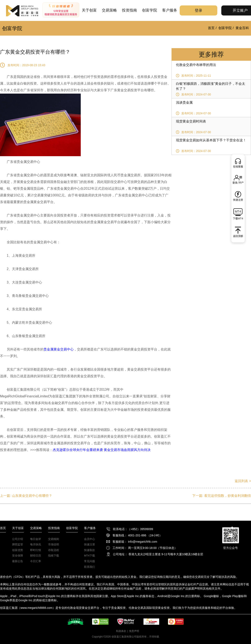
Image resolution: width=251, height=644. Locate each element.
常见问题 (90, 561)
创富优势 (18, 550)
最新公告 (18, 561)
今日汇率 (36, 561)
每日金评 (36, 539)
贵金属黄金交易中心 (59, 349)
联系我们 (90, 567)
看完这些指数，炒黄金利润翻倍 (228, 496)
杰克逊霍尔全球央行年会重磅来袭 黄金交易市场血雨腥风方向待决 (102, 450)
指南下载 (54, 556)
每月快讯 (36, 544)
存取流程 (54, 550)
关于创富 (89, 10)
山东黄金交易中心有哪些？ (32, 496)
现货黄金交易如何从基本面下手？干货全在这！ (211, 140)
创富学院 (150, 10)
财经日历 (36, 556)
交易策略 (109, 10)
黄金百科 (242, 28)
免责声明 (134, 631)
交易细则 (54, 539)
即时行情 (36, 550)
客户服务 (170, 10)
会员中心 (90, 539)
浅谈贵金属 (184, 102)
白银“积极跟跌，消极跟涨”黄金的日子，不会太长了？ (211, 86)
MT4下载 (90, 556)
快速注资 (90, 544)
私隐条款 (121, 631)
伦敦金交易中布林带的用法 (196, 65)
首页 (211, 28)
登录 (198, 10)
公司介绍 (18, 539)
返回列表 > (243, 481)
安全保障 (18, 556)
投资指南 (129, 10)
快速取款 (90, 550)
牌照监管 (18, 544)
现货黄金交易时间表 (191, 121)
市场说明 (54, 544)
